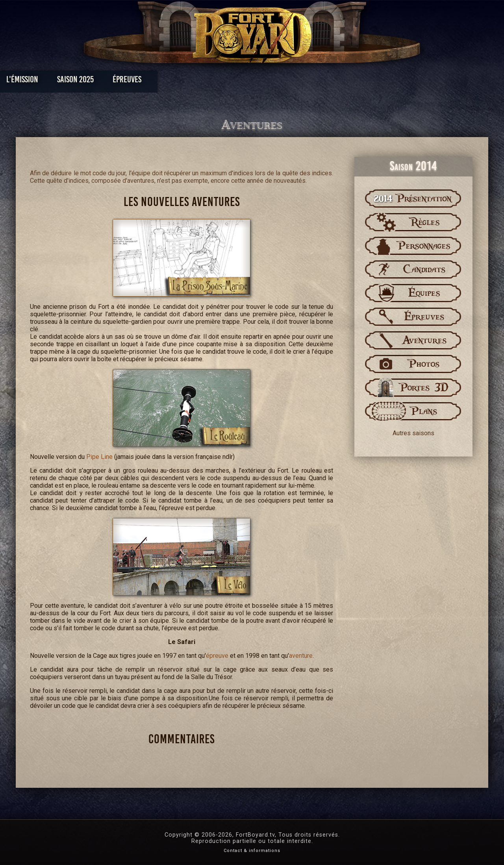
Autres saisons (413, 433)
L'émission (76, 81)
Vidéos (264, 81)
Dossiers (307, 81)
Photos (225, 81)
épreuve (217, 656)
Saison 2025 (129, 81)
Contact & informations (252, 851)
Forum (349, 81)
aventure (301, 656)
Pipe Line (99, 457)
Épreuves (181, 81)
